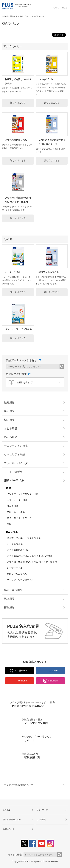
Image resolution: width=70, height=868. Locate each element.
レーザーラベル (13, 272)
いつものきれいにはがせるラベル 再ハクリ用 (30, 556)
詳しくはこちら (18, 103)
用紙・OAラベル (26, 16)
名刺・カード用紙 (16, 512)
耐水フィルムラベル (49, 272)
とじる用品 (11, 428)
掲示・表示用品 (13, 590)
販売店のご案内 (44, 756)
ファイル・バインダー (17, 463)
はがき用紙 (13, 506)
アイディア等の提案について (19, 785)
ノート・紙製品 (13, 472)
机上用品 (9, 599)
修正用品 (9, 411)
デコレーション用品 (16, 446)
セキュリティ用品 (15, 454)
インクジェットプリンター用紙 (23, 494)
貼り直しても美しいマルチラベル (24, 538)
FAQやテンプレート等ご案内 (44, 739)
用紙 (9, 488)
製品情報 (14, 16)
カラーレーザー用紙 (17, 500)
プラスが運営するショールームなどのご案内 (38, 705)
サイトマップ (42, 810)
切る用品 (9, 420)
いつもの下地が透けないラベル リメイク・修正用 (32, 562)
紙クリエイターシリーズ (19, 518)
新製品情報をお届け (44, 722)
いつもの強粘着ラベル (16, 140)
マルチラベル (12, 46)
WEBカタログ (21, 382)
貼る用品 (9, 402)
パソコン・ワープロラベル (18, 329)
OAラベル (12, 532)
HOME (5, 16)
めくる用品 (11, 437)
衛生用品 (9, 607)
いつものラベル (46, 79)
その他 (8, 239)
